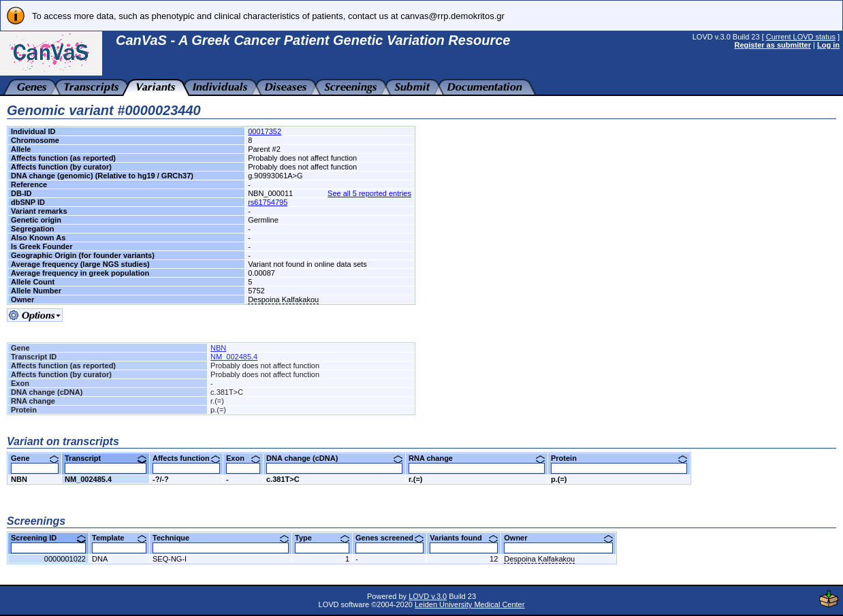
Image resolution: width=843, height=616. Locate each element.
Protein (619, 458)
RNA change (477, 458)
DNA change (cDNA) (334, 458)
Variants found (464, 538)
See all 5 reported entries (369, 193)
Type (322, 538)
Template (119, 538)
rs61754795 (268, 202)
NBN (218, 348)
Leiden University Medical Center (470, 604)
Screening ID (48, 538)
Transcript (106, 458)
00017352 (265, 131)
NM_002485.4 (234, 357)
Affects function (186, 458)
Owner (558, 538)
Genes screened (389, 538)
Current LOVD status (801, 37)
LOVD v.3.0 (428, 596)
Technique (221, 538)
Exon (243, 458)
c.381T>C (283, 479)
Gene (35, 458)
